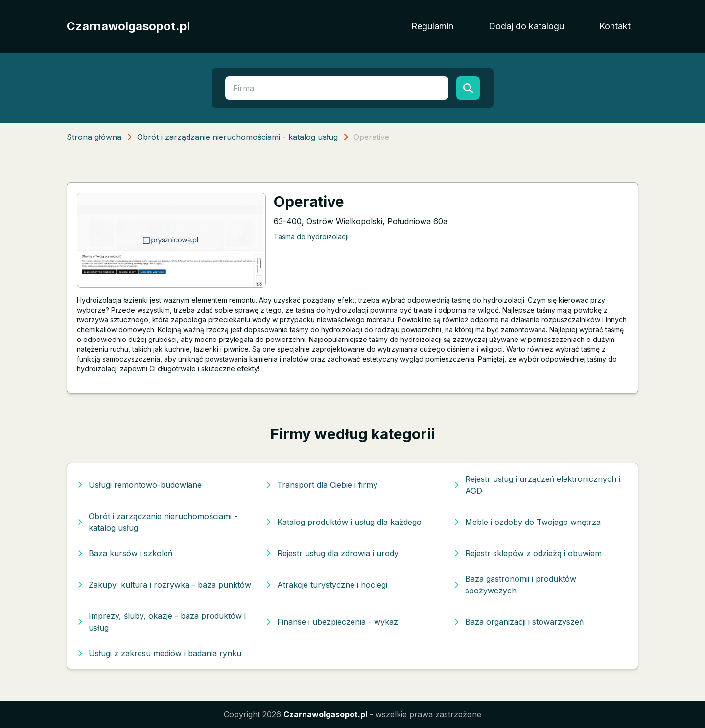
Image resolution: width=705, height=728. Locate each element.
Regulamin (432, 26)
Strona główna (94, 137)
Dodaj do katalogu (526, 26)
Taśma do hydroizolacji (311, 237)
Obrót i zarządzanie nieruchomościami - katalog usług (237, 137)
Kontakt (615, 26)
